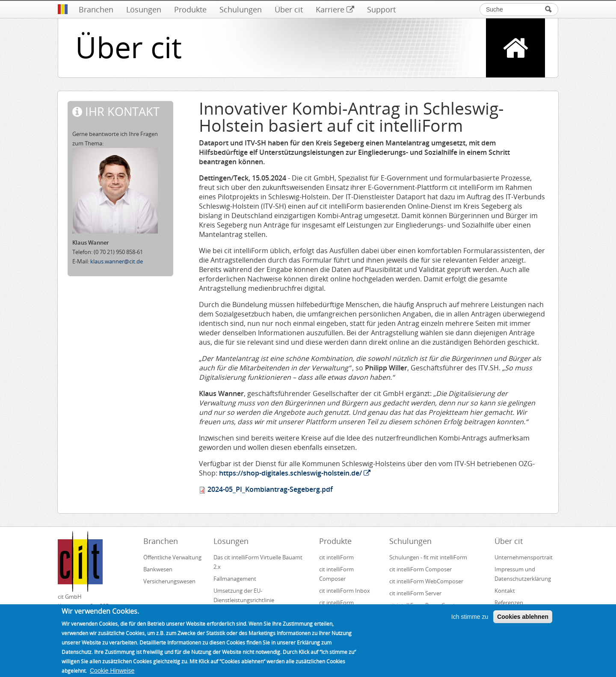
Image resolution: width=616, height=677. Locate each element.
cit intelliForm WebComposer (427, 581)
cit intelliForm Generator (336, 607)
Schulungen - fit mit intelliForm (428, 557)
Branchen (96, 9)
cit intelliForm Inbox (345, 591)
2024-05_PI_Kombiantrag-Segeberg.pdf (270, 489)
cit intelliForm (336, 557)
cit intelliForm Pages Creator (425, 605)
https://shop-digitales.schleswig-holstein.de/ (295, 473)
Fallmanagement (235, 579)
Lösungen (144, 9)
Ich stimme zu (470, 622)
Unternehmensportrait (524, 557)
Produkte (190, 9)
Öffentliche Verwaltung (172, 557)
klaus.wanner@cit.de (117, 261)
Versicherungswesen (169, 581)
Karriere (335, 9)
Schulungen (241, 9)
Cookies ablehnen (523, 622)
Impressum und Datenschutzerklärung (523, 574)
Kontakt (505, 591)
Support (381, 9)
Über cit (289, 9)
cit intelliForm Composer (336, 574)
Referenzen (509, 603)
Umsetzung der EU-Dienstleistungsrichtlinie (244, 595)
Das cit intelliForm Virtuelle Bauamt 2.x (258, 562)
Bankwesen (158, 569)
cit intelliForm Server (415, 593)
